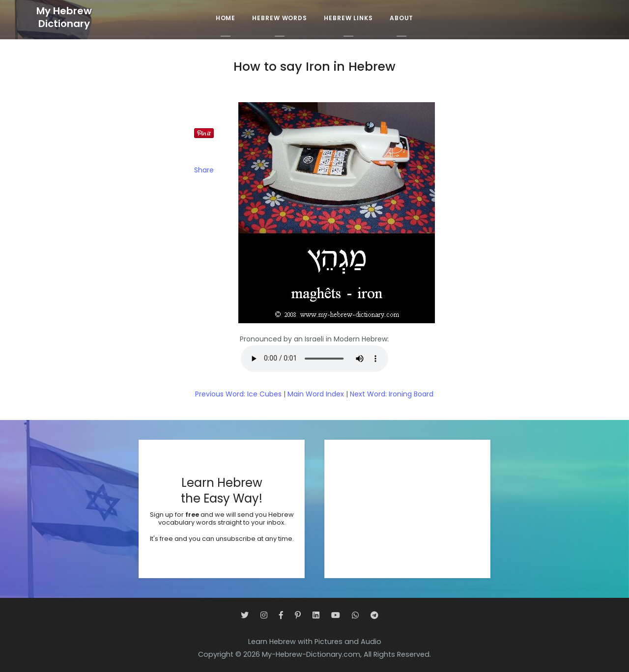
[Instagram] (264, 615)
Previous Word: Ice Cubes (238, 394)
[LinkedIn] (316, 615)
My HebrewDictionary (64, 17)
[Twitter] (245, 615)
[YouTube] (336, 615)
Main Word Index (316, 394)
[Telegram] (374, 615)
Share (204, 170)
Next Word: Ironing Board (392, 394)
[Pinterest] (298, 615)
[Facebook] (281, 615)
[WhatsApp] (355, 615)
